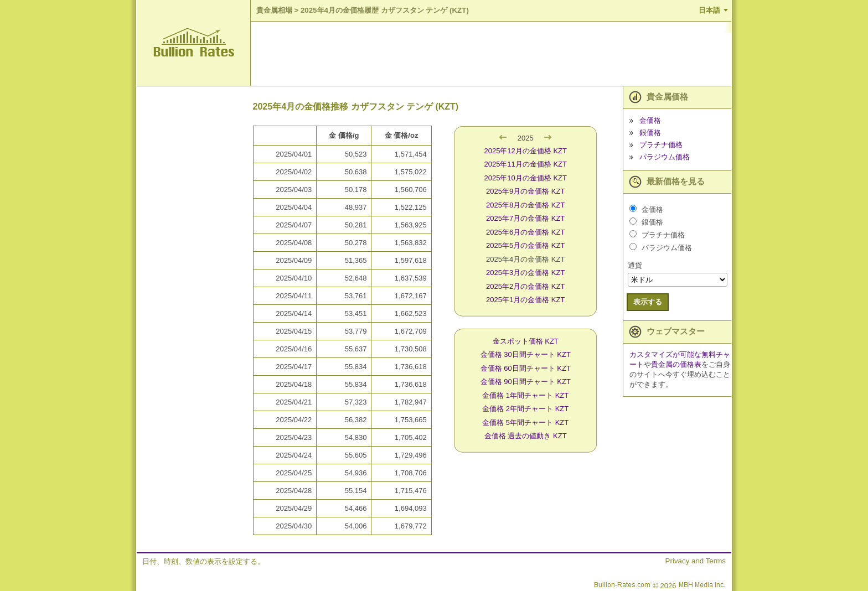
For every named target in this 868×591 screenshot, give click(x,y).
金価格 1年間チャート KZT (525, 395)
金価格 (650, 120)
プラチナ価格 (661, 145)
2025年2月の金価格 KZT (525, 286)
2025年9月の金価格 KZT (525, 191)
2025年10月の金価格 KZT (525, 178)
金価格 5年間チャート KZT (525, 422)
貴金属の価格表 (676, 364)
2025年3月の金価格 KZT (525, 273)
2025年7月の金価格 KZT (525, 218)
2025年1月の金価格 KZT (525, 300)
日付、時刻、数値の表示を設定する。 (203, 561)
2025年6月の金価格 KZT (525, 232)
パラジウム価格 (665, 157)
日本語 (709, 10)
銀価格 (650, 133)
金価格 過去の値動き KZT (526, 436)
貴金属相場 (274, 10)
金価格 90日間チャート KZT (526, 382)
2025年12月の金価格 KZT (525, 151)
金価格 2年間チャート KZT (525, 409)
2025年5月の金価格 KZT (525, 245)
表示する (648, 302)
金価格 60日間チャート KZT (526, 368)
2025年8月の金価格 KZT (525, 205)
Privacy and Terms (696, 561)
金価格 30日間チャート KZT (526, 354)
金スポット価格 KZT (526, 341)
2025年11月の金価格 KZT (525, 164)
